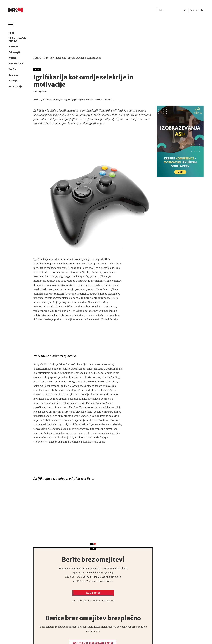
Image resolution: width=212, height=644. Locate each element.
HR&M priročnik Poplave (17, 40)
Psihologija (15, 52)
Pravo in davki (16, 64)
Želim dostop (93, 593)
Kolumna (13, 75)
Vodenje (13, 47)
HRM (11, 33)
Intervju (13, 81)
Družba (13, 69)
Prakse (12, 58)
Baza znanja (15, 87)
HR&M (37, 58)
